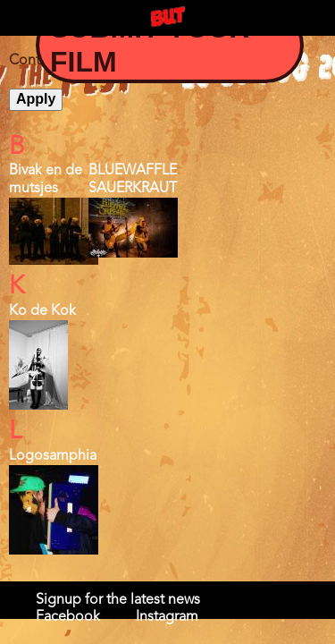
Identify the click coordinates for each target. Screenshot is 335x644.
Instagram (167, 617)
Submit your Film (150, 45)
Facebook (68, 617)
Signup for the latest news (118, 600)
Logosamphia (53, 456)
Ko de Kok (42, 311)
